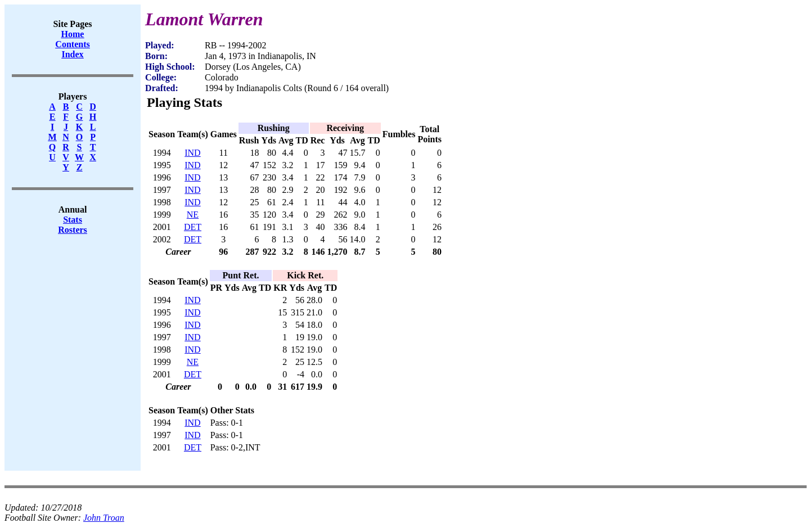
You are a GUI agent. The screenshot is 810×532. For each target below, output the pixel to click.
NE (193, 215)
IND (192, 153)
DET (193, 227)
